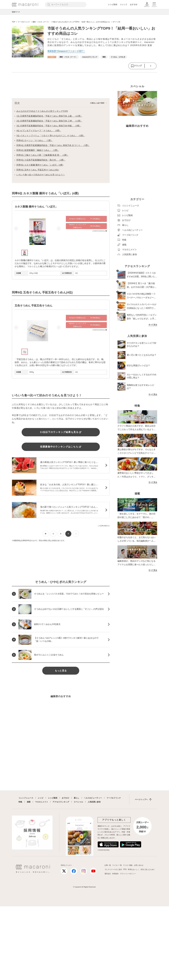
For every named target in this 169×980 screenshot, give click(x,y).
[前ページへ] (46, 534)
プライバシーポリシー (128, 874)
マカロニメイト (42, 802)
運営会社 (108, 874)
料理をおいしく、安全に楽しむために (141, 869)
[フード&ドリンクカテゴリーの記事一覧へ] (52, 57)
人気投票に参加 (94, 802)
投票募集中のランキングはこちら (61, 447)
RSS (125, 869)
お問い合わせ (139, 865)
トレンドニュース (26, 798)
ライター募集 (128, 865)
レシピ (41, 798)
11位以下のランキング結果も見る (61, 432)
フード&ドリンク (114, 798)
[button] (16, 229)
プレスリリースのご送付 (113, 869)
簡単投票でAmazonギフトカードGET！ (66, 51)
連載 (29, 802)
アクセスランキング (61, 802)
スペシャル (78, 802)
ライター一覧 (117, 865)
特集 (20, 802)
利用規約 (115, 874)
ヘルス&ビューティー (93, 798)
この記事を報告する (104, 526)
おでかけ (65, 798)
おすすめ (134, 4)
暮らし (77, 798)
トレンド (124, 4)
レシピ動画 (113, 4)
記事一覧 (108, 865)
